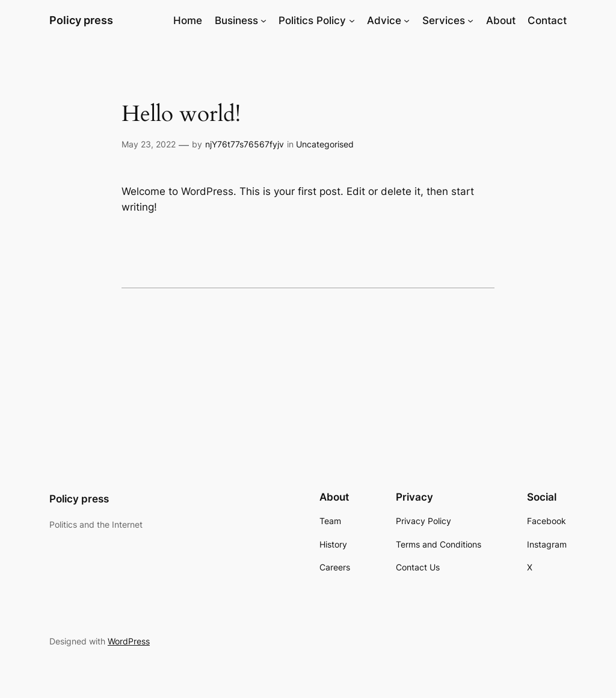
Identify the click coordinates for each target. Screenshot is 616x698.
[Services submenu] (470, 20)
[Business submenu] (263, 20)
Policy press (81, 20)
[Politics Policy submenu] (352, 20)
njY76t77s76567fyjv (245, 144)
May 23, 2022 (149, 144)
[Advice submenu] (407, 20)
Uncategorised (325, 144)
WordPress (129, 641)
